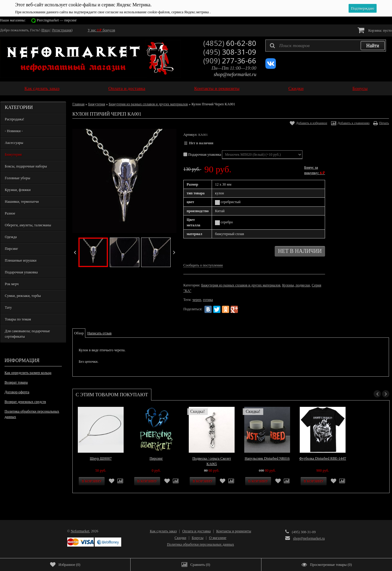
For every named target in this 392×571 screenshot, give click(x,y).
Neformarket (80, 531)
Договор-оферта (17, 392)
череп (197, 300)
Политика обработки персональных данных (32, 414)
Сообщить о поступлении (203, 265)
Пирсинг (11, 249)
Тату (8, 308)
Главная (78, 104)
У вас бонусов (101, 30)
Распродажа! (14, 119)
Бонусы (360, 88)
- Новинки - (14, 131)
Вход (46, 30)
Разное (10, 213)
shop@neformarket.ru (235, 74)
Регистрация (62, 30)
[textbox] (326, 46)
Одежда (11, 237)
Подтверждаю (363, 8)
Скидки (296, 88)
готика (208, 300)
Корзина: (375, 30)
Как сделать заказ (42, 88)
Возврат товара (16, 382)
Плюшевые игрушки (21, 260)
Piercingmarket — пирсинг (57, 20)
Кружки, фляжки (18, 190)
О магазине (218, 538)
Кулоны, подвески (296, 285)
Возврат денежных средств (25, 402)
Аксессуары (14, 143)
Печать (384, 123)
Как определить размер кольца (28, 373)
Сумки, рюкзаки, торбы (23, 296)
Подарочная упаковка (21, 272)
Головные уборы (17, 178)
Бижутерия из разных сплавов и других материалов (148, 104)
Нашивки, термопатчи (22, 202)
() (65, 565)
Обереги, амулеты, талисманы (28, 225)
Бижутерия (13, 155)
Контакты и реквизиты (217, 88)
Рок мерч (12, 284)
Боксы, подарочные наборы (26, 166)
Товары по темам (18, 319)
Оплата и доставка (127, 88)
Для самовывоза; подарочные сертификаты (27, 334)
